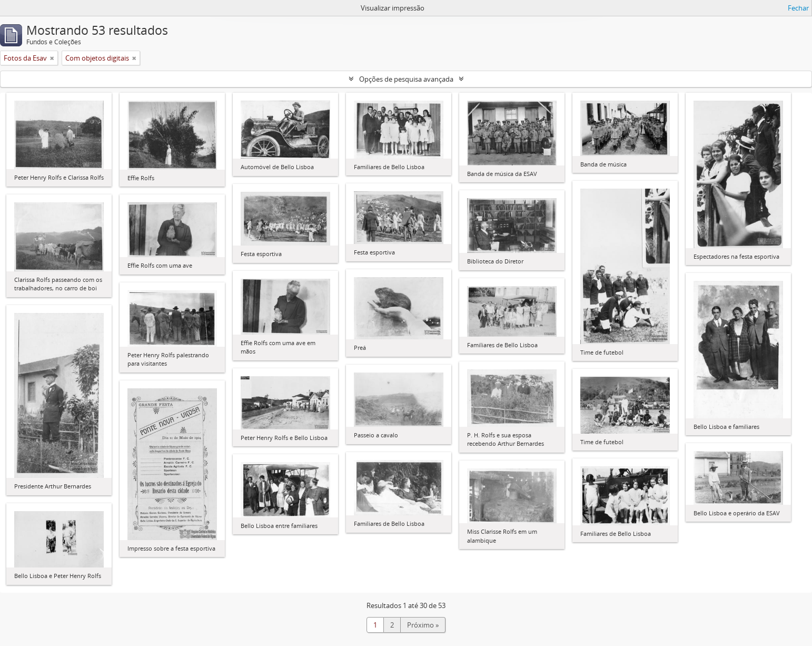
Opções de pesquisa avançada (406, 79)
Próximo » (423, 625)
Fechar (798, 8)
